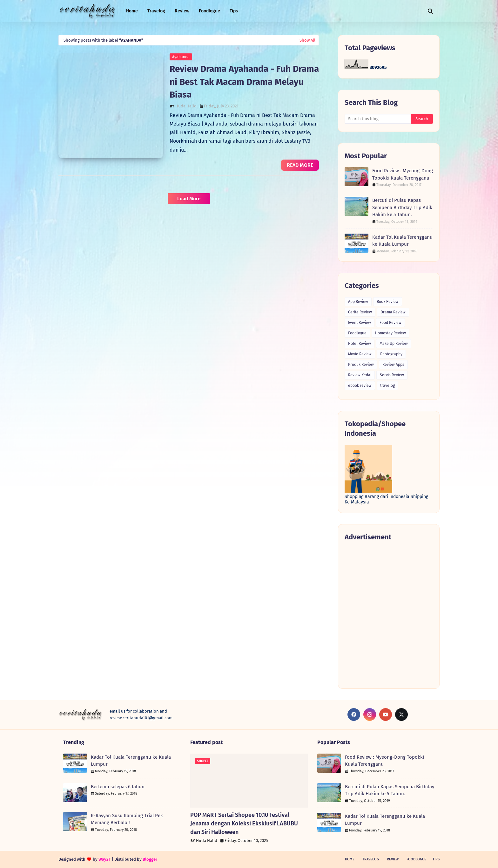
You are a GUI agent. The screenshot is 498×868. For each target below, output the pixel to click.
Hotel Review (360, 344)
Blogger (150, 859)
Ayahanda (181, 57)
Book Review (388, 302)
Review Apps (393, 365)
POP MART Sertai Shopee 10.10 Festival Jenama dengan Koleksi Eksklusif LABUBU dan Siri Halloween (244, 824)
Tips (436, 859)
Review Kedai (360, 375)
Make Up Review (394, 344)
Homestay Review (390, 333)
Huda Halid (186, 106)
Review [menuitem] (182, 11)
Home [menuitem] (132, 11)
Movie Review (360, 354)
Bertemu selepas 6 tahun (118, 787)
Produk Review (361, 365)
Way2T (105, 859)
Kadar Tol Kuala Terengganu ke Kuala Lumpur (402, 241)
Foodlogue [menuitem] (209, 11)
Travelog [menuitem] (156, 11)
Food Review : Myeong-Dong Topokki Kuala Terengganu (403, 174)
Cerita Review (360, 312)
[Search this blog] (378, 119)
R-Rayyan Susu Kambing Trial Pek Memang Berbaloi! (127, 819)
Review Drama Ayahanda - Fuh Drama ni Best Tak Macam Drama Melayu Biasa (244, 82)
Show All (307, 40)
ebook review (360, 386)
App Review (358, 302)
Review (393, 859)
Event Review (360, 323)
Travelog (371, 859)
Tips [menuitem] (234, 11)
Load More (189, 199)
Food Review (390, 323)
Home (350, 859)
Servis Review (392, 375)
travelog (387, 386)
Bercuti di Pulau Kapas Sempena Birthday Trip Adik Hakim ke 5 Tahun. (402, 207)
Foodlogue (357, 333)
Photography (391, 354)
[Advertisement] (389, 615)
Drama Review (393, 312)
